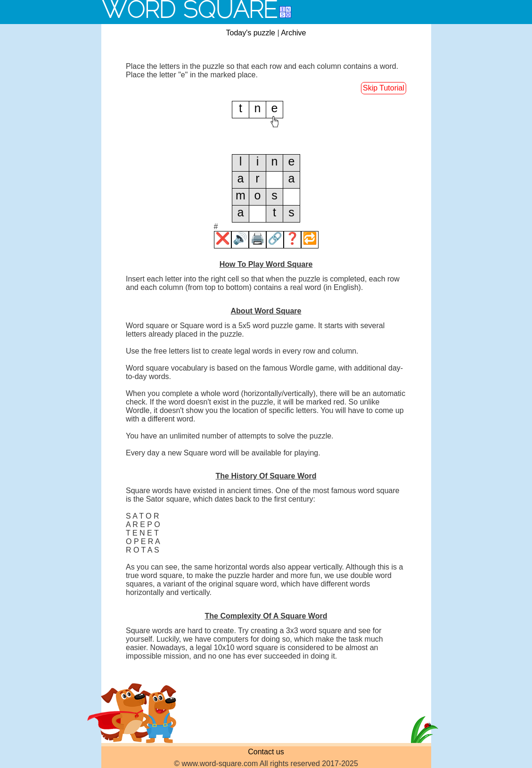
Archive (293, 33)
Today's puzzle (251, 33)
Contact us (266, 752)
